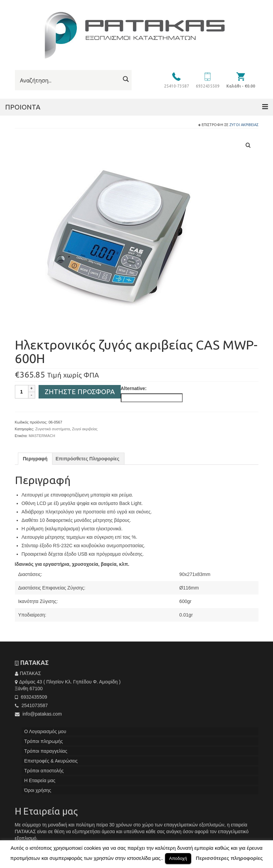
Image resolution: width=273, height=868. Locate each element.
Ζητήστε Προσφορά (80, 392)
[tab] (35, 459)
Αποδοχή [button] (178, 858)
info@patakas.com (38, 714)
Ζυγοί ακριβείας (244, 125)
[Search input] (69, 80)
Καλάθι (241, 86)
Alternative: (134, 388)
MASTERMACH (42, 436)
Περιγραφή (35, 459)
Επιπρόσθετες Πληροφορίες (87, 459)
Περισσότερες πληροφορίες (229, 858)
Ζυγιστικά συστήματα (52, 429)
